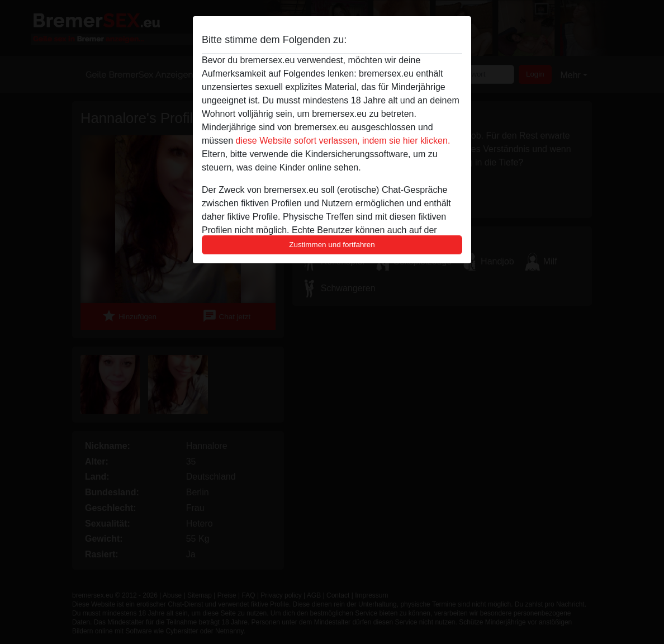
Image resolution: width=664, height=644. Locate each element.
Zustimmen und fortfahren (332, 245)
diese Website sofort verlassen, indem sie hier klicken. (343, 141)
